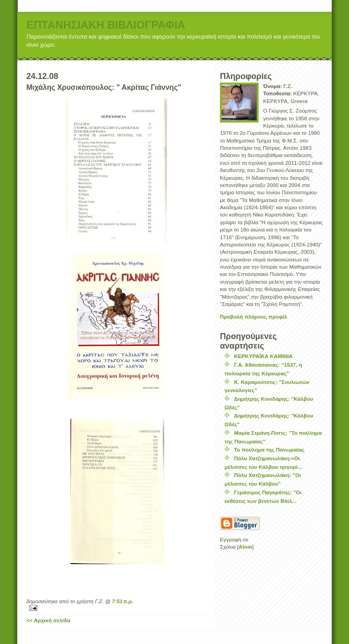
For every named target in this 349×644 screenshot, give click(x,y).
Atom (245, 547)
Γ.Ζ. (288, 86)
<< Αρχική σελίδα (48, 620)
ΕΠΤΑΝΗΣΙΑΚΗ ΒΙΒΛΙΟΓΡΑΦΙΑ (106, 25)
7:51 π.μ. (122, 601)
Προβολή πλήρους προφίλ (254, 317)
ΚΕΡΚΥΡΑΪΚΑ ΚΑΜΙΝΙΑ (263, 356)
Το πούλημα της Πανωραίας (269, 450)
